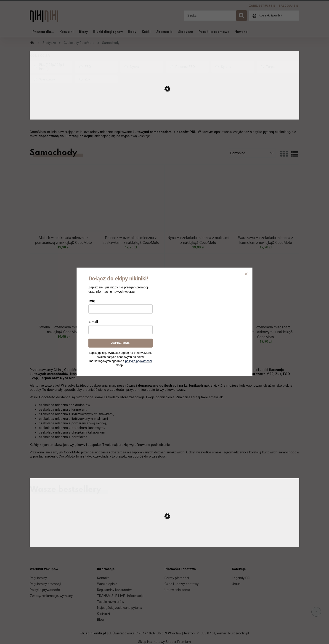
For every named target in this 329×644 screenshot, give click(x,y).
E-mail (93, 322)
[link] (51, 67)
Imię (92, 301)
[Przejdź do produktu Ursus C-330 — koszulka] (164, 542)
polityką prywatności (138, 361)
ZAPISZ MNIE (120, 343)
